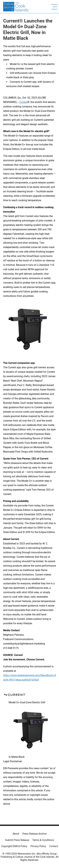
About (16, 834)
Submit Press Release (17, 840)
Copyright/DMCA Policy (14, 846)
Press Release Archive (34, 834)
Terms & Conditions (43, 840)
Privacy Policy (38, 846)
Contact (54, 846)
